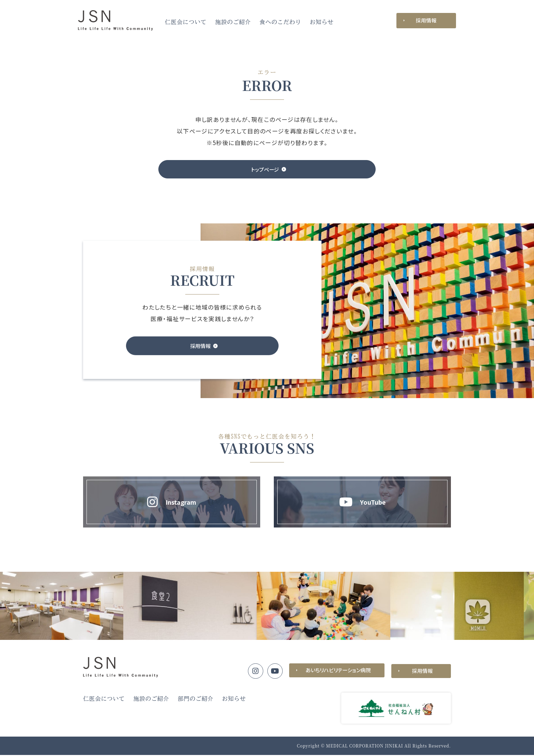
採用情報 (426, 20)
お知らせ (321, 22)
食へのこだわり (280, 22)
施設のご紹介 (233, 22)
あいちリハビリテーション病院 (337, 672)
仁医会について (186, 22)
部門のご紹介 (196, 700)
